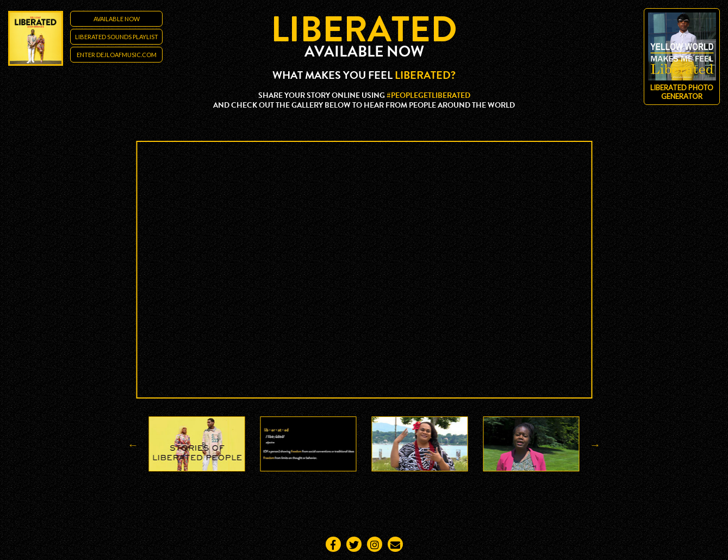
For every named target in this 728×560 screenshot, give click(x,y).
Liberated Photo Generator (682, 57)
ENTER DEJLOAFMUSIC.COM (117, 55)
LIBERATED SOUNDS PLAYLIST (117, 37)
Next (595, 445)
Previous (133, 445)
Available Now (117, 19)
